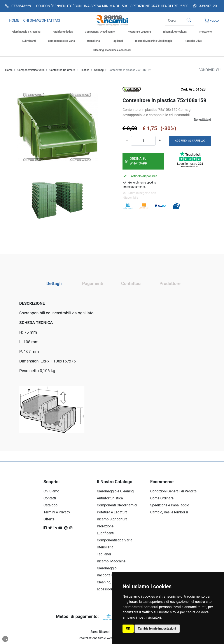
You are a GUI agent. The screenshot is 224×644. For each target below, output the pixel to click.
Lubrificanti (106, 533)
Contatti (50, 498)
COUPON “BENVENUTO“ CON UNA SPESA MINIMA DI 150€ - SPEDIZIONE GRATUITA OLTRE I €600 (112, 6)
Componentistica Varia (31, 70)
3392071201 (206, 6)
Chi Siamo (51, 491)
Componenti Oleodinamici (117, 505)
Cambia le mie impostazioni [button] (157, 628)
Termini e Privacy (57, 512)
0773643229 (18, 6)
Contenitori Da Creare (62, 70)
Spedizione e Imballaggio (170, 505)
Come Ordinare (162, 498)
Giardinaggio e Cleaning (115, 491)
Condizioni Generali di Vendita (173, 491)
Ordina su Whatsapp (136, 161)
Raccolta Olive (108, 575)
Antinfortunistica (110, 498)
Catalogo (51, 505)
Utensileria (105, 547)
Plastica (85, 70)
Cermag (99, 70)
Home (9, 70)
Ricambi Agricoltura (112, 519)
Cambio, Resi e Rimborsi (169, 512)
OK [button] (128, 628)
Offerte (49, 519)
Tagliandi (104, 554)
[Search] (174, 21)
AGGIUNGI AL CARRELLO (190, 141)
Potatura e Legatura (112, 512)
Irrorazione (105, 526)
